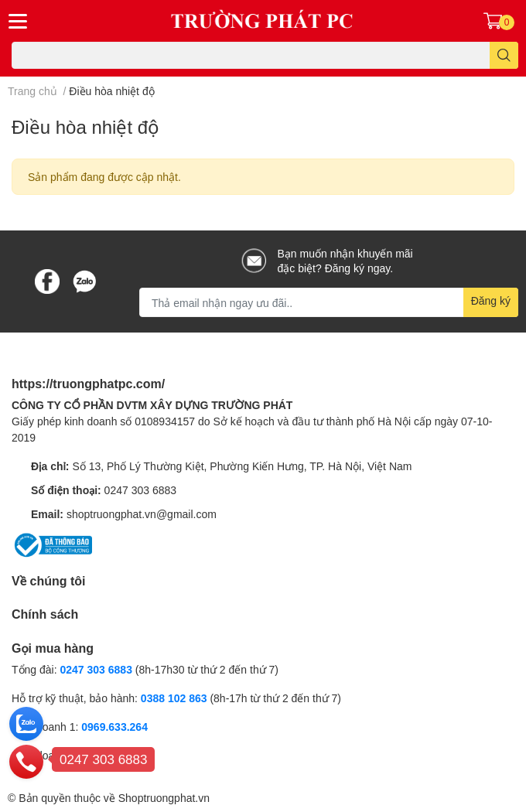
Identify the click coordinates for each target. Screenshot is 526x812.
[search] (504, 55)
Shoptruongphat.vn (164, 798)
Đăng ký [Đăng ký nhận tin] (491, 300)
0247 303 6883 (140, 490)
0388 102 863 (174, 698)
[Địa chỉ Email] (329, 302)
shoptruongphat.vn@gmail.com (142, 514)
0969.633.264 (114, 727)
